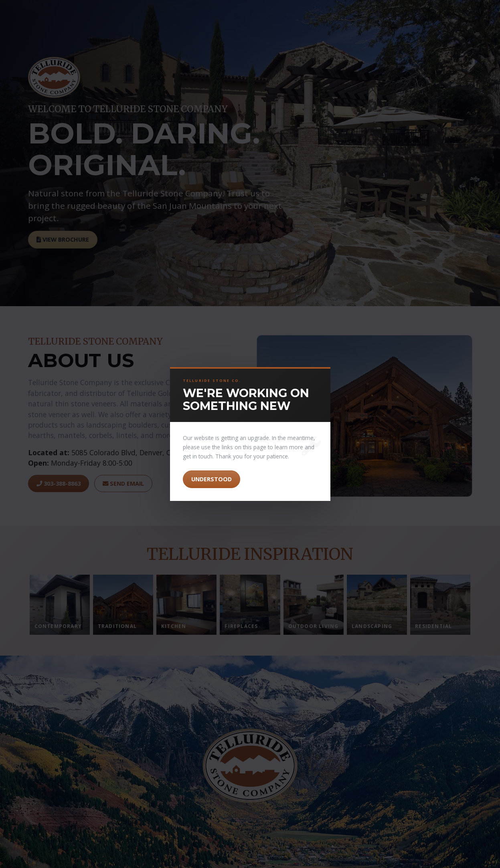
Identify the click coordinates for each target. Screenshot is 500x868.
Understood (212, 479)
